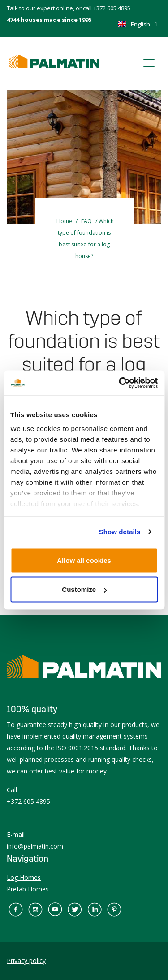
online (65, 8)
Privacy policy (26, 961)
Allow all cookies (84, 560)
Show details (120, 532)
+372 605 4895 (112, 8)
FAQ (86, 221)
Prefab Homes (28, 889)
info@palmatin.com (35, 846)
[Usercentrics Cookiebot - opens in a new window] (120, 383)
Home (64, 221)
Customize (84, 589)
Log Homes (24, 877)
